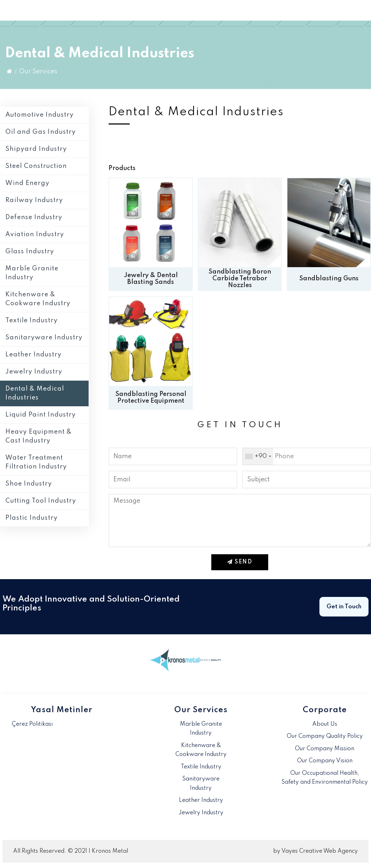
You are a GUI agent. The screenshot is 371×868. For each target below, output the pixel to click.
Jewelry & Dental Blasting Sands (151, 279)
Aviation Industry (35, 234)
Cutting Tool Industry (41, 501)
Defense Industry (34, 217)
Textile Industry (31, 321)
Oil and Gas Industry (41, 132)
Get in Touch (344, 607)
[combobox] (258, 456)
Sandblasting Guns (329, 279)
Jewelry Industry (34, 372)
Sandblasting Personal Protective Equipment (151, 398)
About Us (325, 724)
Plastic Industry (31, 518)
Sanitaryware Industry (44, 338)
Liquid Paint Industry (41, 415)
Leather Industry (33, 355)
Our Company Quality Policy (325, 736)
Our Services (38, 72)
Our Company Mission (325, 749)
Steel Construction (36, 166)
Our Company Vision (325, 761)
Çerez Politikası (32, 724)
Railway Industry (34, 200)
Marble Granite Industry (32, 273)
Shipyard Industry (36, 149)
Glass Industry (30, 252)
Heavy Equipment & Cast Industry (39, 436)
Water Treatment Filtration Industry (36, 462)
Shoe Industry (29, 484)
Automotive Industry (39, 115)
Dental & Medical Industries (35, 393)
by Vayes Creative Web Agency (316, 851)
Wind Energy (27, 183)
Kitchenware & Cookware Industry (38, 299)
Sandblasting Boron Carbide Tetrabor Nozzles (240, 279)
